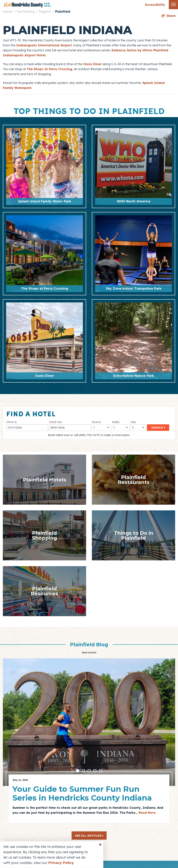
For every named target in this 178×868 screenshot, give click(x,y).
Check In (11, 422)
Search (157, 428)
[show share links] (169, 16)
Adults (116, 422)
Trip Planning (26, 11)
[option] (89, 741)
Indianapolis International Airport (44, 45)
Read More (147, 813)
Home (7, 11)
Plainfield (63, 11)
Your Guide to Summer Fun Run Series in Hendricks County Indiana (82, 793)
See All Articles (89, 836)
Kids (133, 422)
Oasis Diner (92, 64)
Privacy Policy (61, 863)
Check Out (55, 422)
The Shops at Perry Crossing (49, 69)
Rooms (96, 422)
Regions (45, 11)
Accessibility (155, 5)
